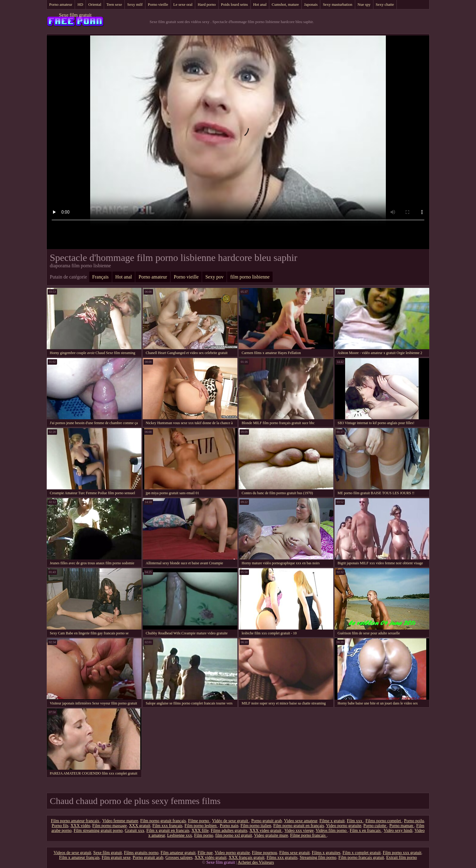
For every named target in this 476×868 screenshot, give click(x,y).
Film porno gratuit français (163, 821)
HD (80, 4)
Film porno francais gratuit (361, 858)
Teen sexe (114, 4)
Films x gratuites (326, 853)
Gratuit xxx (134, 831)
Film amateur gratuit (178, 853)
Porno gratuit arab (267, 821)
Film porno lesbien (201, 826)
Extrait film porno (401, 858)
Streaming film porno (318, 858)
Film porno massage (110, 826)
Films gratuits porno (141, 853)
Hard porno (207, 4)
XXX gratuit (140, 826)
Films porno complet (384, 821)
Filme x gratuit (332, 821)
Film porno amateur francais (76, 821)
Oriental (95, 4)
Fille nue (205, 853)
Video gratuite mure (271, 835)
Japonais (311, 4)
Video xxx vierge (299, 831)
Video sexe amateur (301, 821)
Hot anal (260, 4)
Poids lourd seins (235, 4)
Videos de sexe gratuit (72, 853)
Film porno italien (256, 826)
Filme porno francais (308, 835)
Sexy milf (135, 4)
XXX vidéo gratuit (211, 858)
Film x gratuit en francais (168, 831)
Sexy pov (214, 277)
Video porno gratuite (344, 826)
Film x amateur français (79, 858)
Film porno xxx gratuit (402, 853)
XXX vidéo (80, 826)
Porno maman (402, 826)
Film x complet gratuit (362, 853)
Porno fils (60, 826)
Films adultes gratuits (229, 831)
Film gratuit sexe (116, 858)
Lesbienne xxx (180, 835)
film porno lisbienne (250, 277)
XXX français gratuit (246, 858)
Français (100, 277)
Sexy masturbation (337, 4)
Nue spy (364, 4)
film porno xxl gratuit (234, 835)
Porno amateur (61, 4)
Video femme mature (120, 821)
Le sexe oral (183, 4)
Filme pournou (265, 853)
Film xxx (355, 821)
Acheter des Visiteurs (256, 862)
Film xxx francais (167, 826)
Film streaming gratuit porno (98, 831)
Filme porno (199, 821)
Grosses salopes (179, 858)
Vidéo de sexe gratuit (231, 821)
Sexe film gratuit (75, 15)
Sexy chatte (385, 4)
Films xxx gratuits (282, 858)
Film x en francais (366, 831)
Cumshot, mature (285, 4)
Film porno (204, 835)
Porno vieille (158, 4)
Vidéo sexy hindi (398, 831)
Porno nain (229, 826)
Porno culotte (375, 826)
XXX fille (200, 831)
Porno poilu (414, 821)
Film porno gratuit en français (299, 826)
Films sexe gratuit (294, 853)
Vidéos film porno (332, 831)
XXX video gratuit (266, 831)
